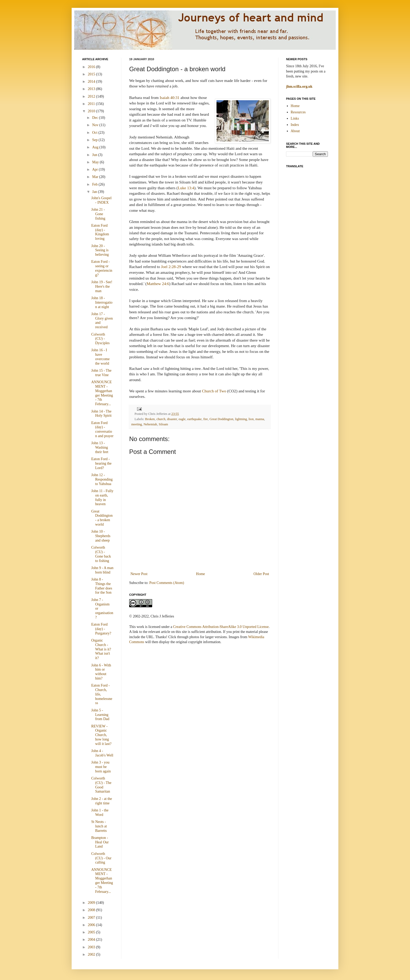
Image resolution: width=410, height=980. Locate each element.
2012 (92, 96)
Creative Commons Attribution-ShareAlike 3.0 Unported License (221, 627)
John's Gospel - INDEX (101, 200)
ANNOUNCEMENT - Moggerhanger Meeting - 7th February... (102, 393)
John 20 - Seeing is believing (100, 250)
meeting (137, 424)
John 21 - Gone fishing (98, 214)
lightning (241, 419)
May (96, 162)
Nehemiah (150, 424)
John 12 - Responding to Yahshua (102, 479)
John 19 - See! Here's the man (102, 286)
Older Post (261, 574)
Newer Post (139, 574)
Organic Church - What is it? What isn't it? (101, 649)
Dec (95, 118)
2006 (92, 925)
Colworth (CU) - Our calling (101, 858)
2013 (92, 89)
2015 (92, 74)
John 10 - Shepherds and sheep (101, 536)
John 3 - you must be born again (101, 767)
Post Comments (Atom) (167, 583)
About (295, 131)
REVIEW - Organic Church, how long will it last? (101, 735)
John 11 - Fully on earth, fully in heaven (102, 497)
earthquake (194, 419)
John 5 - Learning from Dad (100, 715)
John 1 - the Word (100, 812)
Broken (150, 419)
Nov (96, 125)
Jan (95, 192)
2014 (92, 82)
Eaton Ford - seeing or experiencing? (102, 268)
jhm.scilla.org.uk (299, 87)
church (161, 419)
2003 (92, 947)
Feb (95, 184)
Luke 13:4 (186, 188)
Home (201, 574)
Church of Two (214, 391)
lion (251, 419)
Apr (95, 169)
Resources (298, 112)
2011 (92, 104)
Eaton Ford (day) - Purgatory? (101, 629)
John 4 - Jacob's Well (102, 753)
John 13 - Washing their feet (100, 447)
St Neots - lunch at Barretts (99, 826)
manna (260, 419)
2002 (92, 954)
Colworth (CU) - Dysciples (100, 339)
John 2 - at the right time (102, 801)
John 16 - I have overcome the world (100, 357)
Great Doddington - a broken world (102, 518)
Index (295, 125)
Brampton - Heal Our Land (100, 842)
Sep (95, 140)
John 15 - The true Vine (101, 373)
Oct (95, 133)
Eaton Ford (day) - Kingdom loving (100, 232)
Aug (96, 147)
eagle (182, 419)
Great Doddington (221, 419)
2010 (92, 111)
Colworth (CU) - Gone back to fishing (101, 554)
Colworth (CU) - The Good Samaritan (101, 785)
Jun (95, 155)
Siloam (163, 424)
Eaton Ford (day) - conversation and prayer (102, 429)
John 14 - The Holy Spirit (101, 414)
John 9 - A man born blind (102, 570)
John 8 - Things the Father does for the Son (102, 586)
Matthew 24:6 (158, 284)
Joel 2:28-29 (171, 267)
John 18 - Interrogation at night (102, 302)
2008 (92, 910)
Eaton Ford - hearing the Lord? (101, 463)
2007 (92, 918)
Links (295, 118)
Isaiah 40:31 (170, 98)
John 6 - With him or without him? (101, 672)
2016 (92, 67)
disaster (172, 419)
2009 (92, 903)
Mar (96, 177)
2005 (92, 932)
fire (205, 419)
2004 (92, 940)
